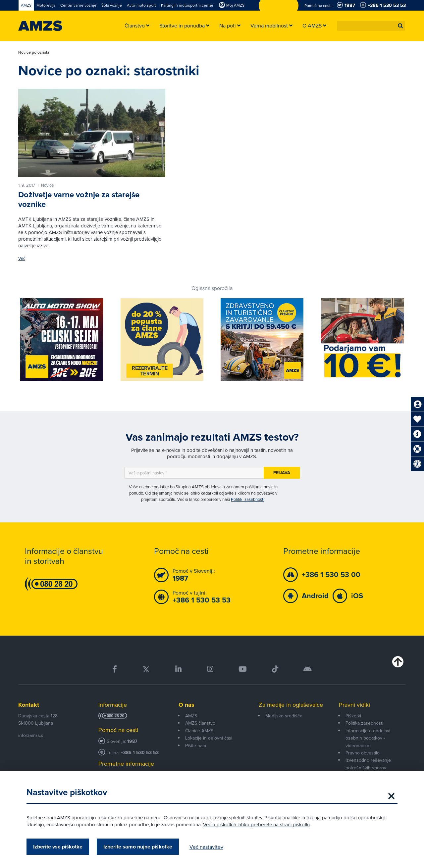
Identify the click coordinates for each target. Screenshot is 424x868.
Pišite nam (196, 746)
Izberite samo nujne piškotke (138, 847)
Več (22, 258)
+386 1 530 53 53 (140, 753)
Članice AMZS (199, 731)
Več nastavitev (206, 847)
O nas (186, 705)
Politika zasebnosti (364, 723)
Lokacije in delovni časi (209, 738)
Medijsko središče (284, 716)
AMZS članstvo (200, 723)
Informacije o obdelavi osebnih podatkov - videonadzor (368, 738)
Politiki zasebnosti (248, 499)
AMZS (191, 716)
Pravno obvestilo (363, 753)
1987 (132, 741)
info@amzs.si (31, 735)
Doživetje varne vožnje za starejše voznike (79, 199)
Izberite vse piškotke (58, 847)
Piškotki (353, 716)
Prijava (282, 473)
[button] (400, 26)
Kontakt (29, 705)
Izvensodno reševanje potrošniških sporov (368, 764)
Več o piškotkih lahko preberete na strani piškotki (256, 824)
